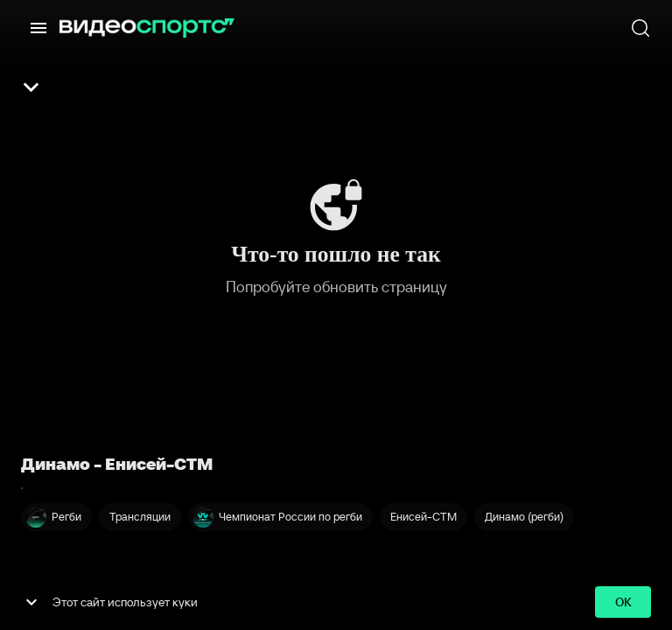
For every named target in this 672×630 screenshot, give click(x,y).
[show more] (31, 602)
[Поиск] (640, 28)
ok (623, 602)
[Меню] (38, 28)
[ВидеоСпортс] (147, 28)
